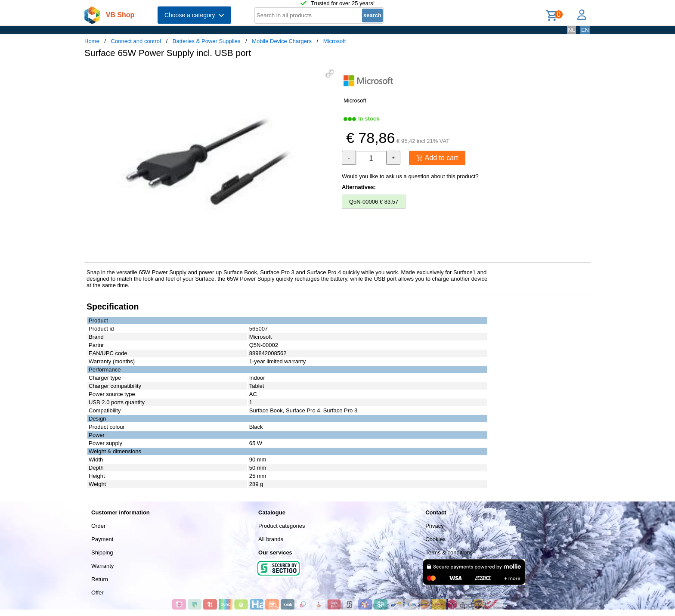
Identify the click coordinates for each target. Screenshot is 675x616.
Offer (98, 593)
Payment (102, 539)
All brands (271, 539)
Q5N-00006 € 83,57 (374, 202)
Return (100, 579)
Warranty (102, 566)
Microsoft (335, 41)
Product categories (282, 526)
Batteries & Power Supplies (207, 41)
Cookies (435, 539)
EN (585, 30)
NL (571, 30)
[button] (330, 74)
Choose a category (194, 15)
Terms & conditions (449, 553)
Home (92, 41)
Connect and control (136, 41)
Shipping (102, 553)
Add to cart (437, 158)
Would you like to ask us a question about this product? (410, 176)
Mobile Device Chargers (282, 41)
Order (98, 526)
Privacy (435, 526)
